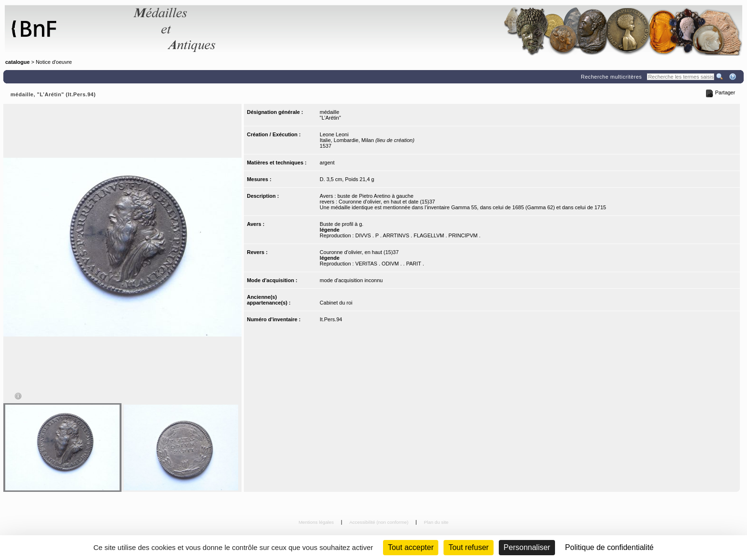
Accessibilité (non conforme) (379, 522)
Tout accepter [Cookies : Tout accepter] (411, 547)
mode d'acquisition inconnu (351, 280)
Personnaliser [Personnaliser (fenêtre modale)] (527, 547)
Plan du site (436, 522)
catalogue (17, 62)
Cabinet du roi (336, 303)
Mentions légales (317, 522)
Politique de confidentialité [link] (609, 547)
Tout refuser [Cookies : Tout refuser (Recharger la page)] (468, 547)
